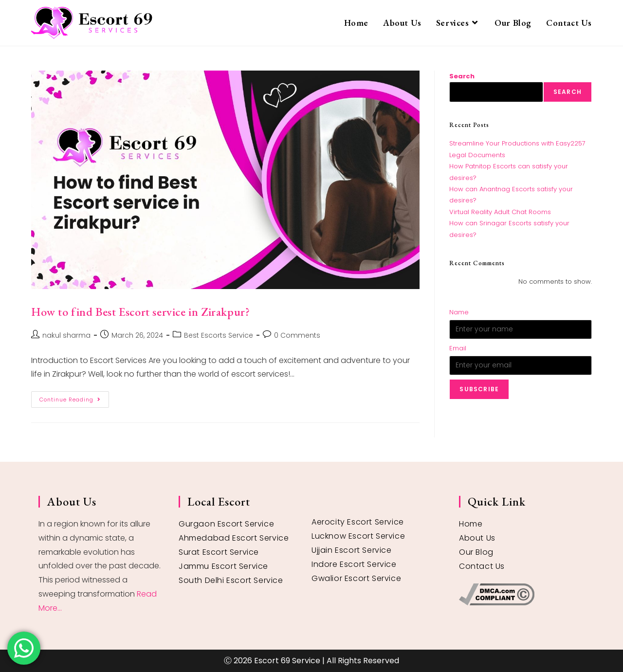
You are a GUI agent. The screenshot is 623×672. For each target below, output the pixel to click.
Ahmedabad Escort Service (234, 538)
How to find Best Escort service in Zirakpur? (140, 312)
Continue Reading (74, 397)
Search (462, 76)
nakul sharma (66, 335)
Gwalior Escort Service (356, 578)
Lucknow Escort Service (358, 536)
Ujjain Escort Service (352, 550)
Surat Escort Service (219, 552)
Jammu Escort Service (223, 566)
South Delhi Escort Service (231, 580)
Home (471, 524)
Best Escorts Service (219, 335)
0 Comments (297, 335)
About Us (477, 538)
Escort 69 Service (287, 661)
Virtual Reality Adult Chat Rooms (500, 212)
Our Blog (476, 552)
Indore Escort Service (354, 564)
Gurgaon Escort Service (226, 524)
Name (459, 312)
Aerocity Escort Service (358, 522)
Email (458, 348)
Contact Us (482, 566)
